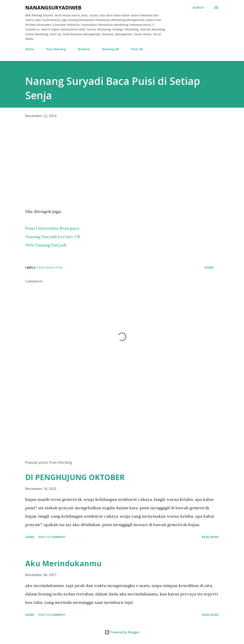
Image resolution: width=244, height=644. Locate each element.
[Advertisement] (122, 424)
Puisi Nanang (56, 49)
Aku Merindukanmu (63, 563)
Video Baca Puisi (50, 267)
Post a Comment (52, 537)
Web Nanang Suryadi (46, 245)
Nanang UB (111, 49)
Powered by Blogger (122, 632)
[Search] (198, 8)
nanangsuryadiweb (53, 7)
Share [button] (209, 267)
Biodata (84, 49)
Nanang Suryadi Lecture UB (53, 237)
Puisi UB (137, 49)
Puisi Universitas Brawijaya (53, 228)
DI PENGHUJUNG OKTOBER (75, 477)
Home (30, 49)
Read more (210, 537)
